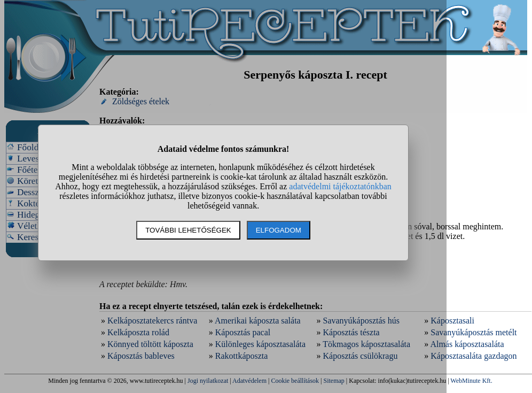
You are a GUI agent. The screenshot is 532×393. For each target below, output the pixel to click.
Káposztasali (452, 321)
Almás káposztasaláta (467, 344)
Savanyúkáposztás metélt (474, 332)
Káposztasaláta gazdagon (474, 356)
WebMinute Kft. (471, 381)
